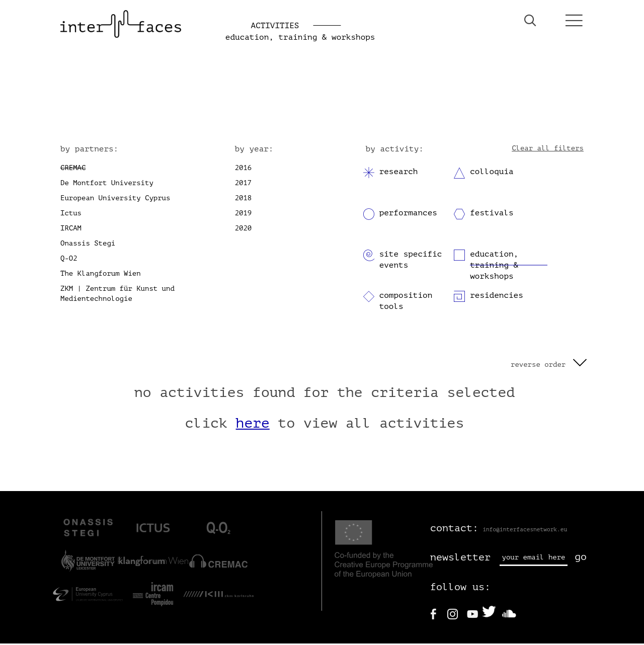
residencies (497, 297)
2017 (244, 184)
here (253, 425)
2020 (244, 230)
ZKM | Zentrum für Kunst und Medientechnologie (117, 295)
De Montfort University (107, 184)
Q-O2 (69, 260)
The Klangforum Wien (101, 275)
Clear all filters (548, 149)
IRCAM (71, 230)
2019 (244, 215)
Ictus (71, 215)
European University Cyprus (115, 199)
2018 (244, 199)
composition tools (406, 302)
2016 (244, 169)
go (581, 558)
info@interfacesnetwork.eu (525, 531)
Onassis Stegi (88, 245)
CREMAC (73, 169)
